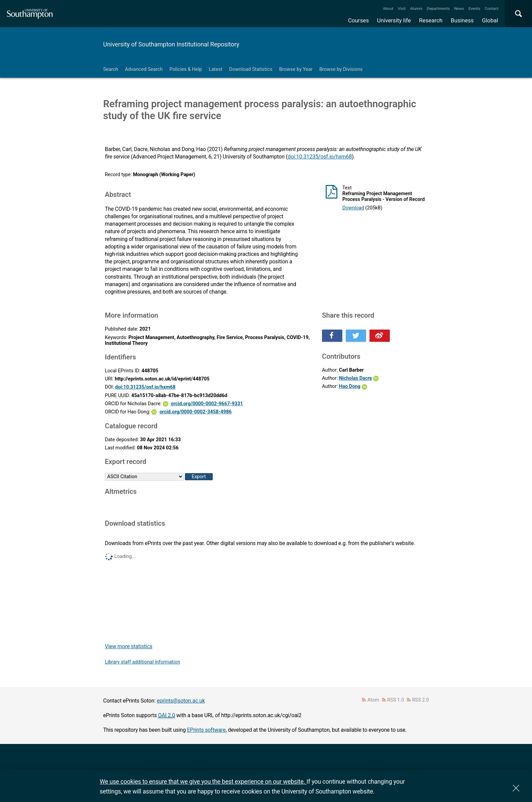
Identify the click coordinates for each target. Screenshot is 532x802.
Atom (373, 700)
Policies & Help (186, 69)
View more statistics (129, 646)
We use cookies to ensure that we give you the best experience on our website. (203, 781)
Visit (402, 8)
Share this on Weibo (380, 336)
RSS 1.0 (396, 700)
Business (462, 20)
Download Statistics (251, 69)
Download (353, 208)
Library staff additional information (142, 662)
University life (394, 20)
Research (431, 20)
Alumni (416, 8)
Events (474, 8)
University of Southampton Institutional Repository (171, 44)
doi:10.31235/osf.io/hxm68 (320, 157)
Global (490, 20)
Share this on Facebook (332, 336)
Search (111, 69)
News (459, 8)
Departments (438, 8)
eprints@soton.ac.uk (181, 701)
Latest (215, 69)
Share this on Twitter (356, 336)
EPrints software (206, 730)
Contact (491, 8)
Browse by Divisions (341, 69)
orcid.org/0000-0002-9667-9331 (207, 404)
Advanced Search (144, 69)
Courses (358, 20)
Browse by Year (296, 69)
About (388, 8)
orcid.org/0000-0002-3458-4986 (196, 412)
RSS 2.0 (421, 700)
